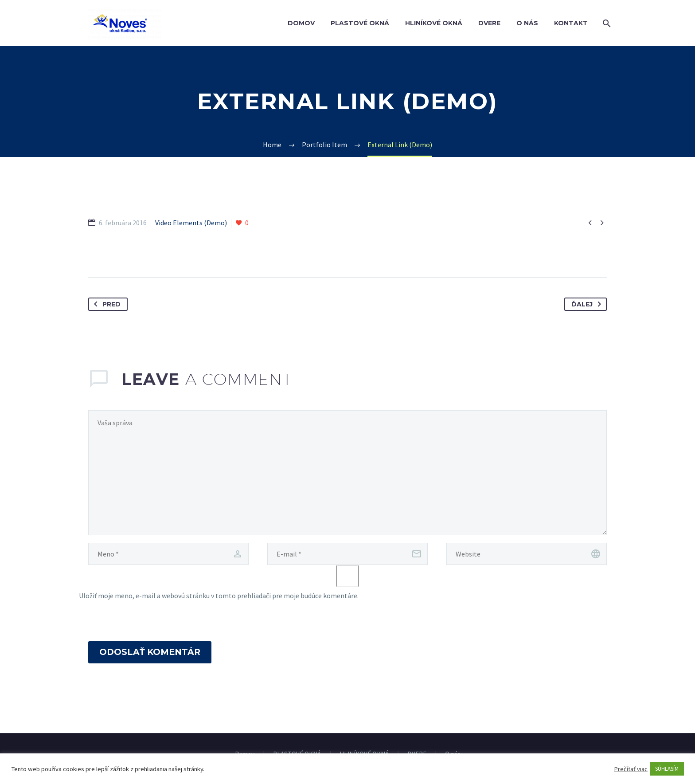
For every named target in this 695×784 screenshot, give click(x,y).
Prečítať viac (631, 769)
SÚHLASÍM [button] (667, 769)
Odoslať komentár (150, 652)
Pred (105, 304)
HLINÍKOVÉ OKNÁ (434, 23)
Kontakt (571, 23)
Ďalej (588, 304)
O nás (527, 23)
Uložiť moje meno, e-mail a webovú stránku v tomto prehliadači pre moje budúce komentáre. (219, 596)
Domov (301, 23)
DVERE (489, 23)
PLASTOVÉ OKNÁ (360, 23)
